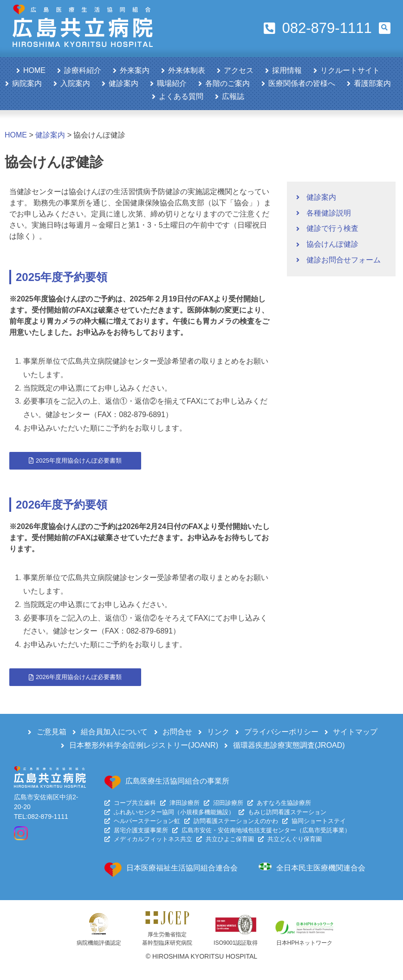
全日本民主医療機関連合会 (321, 868)
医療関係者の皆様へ (302, 83)
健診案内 (123, 83)
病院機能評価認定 (99, 943)
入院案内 (75, 83)
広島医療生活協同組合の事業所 (177, 781)
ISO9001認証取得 (236, 943)
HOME (34, 70)
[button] (385, 28)
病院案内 (27, 83)
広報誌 (233, 96)
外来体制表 (187, 70)
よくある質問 (181, 96)
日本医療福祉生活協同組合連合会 (182, 868)
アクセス (239, 70)
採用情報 (287, 70)
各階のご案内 (227, 83)
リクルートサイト (350, 70)
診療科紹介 (83, 70)
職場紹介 (172, 83)
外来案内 (135, 70)
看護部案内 (372, 83)
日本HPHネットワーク (304, 943)
